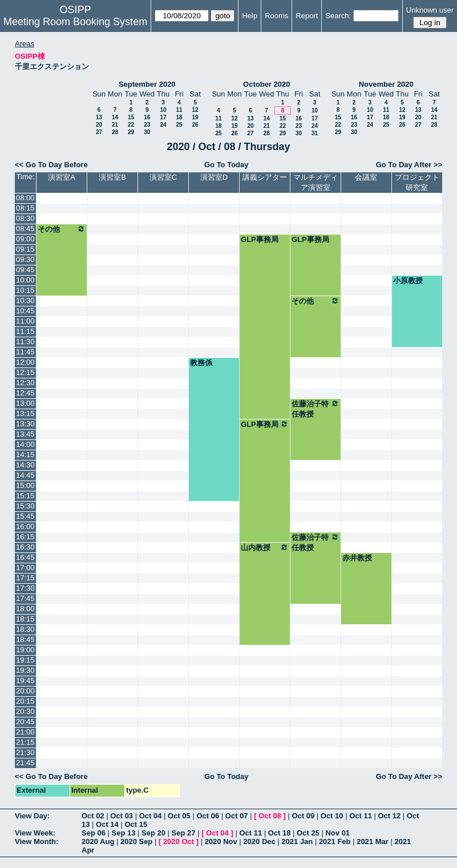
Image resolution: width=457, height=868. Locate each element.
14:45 (25, 475)
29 (131, 132)
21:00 (25, 732)
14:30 (25, 465)
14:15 (25, 455)
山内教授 (265, 547)
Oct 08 (270, 816)
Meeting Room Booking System (75, 22)
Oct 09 (303, 816)
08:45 (25, 229)
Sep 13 (124, 833)
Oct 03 (122, 816)
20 (99, 125)
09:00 (25, 239)
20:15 (25, 701)
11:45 (25, 352)
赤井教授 (357, 558)
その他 (62, 229)
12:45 (25, 393)
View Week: (35, 833)
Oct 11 (361, 816)
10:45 (25, 311)
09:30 (25, 259)
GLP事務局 (260, 239)
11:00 (25, 321)
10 (163, 110)
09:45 (25, 270)
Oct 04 (151, 816)
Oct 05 (179, 816)
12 (195, 110)
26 (195, 125)
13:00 (25, 403)
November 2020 (386, 84)
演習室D (214, 177)
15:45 (25, 516)
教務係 (201, 363)
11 (179, 110)
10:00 (25, 280)
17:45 (25, 598)
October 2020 (266, 84)
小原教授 (408, 280)
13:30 (25, 424)
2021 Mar (373, 841)
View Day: (32, 816)
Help (250, 16)
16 (147, 117)
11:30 (25, 342)
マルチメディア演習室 (316, 182)
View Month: (37, 841)
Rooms (276, 16)
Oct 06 (208, 816)
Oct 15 (136, 824)
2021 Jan (297, 841)
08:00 (25, 198)
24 (163, 125)
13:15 (25, 413)
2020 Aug (98, 841)
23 (147, 125)
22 (131, 125)
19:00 (25, 650)
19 (195, 117)
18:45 (25, 639)
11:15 (25, 331)
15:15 (25, 496)
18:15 (25, 619)
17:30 (25, 588)
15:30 (25, 506)
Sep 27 (184, 833)
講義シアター (265, 177)
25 (179, 125)
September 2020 (147, 84)
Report (307, 16)
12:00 (25, 362)
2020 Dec (259, 841)
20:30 (25, 711)
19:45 (25, 681)
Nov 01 (337, 833)
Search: (338, 16)
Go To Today (227, 165)
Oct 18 (280, 833)
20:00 (25, 691)
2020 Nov (221, 841)
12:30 (25, 383)
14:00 (25, 444)
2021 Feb (335, 841)
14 (115, 117)
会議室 (366, 177)
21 (115, 125)
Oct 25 (308, 833)
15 (131, 117)
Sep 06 (94, 833)
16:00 (25, 526)
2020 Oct (179, 841)
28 (115, 132)
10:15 (25, 290)
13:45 (25, 434)
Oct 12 (390, 816)
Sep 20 (153, 833)
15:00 (25, 485)
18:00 (25, 609)
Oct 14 (107, 824)
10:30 (25, 300)
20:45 (25, 722)
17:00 (25, 568)
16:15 (25, 537)
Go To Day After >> (409, 165)
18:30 (25, 629)
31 (315, 133)
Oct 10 (332, 816)
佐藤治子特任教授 (316, 409)
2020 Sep (136, 841)
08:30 (25, 218)
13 (99, 117)
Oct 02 (93, 816)
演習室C (163, 177)
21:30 (25, 752)
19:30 (25, 670)
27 (99, 132)
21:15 (25, 742)
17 (163, 117)
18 (179, 117)
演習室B (112, 177)
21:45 (25, 763)
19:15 (25, 660)
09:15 (25, 249)
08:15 (25, 208)
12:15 (25, 372)
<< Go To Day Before (51, 165)
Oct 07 (237, 816)
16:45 (25, 557)
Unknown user (430, 10)
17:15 (25, 578)
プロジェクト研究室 (417, 182)
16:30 (25, 547)
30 (147, 132)
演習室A (62, 177)
